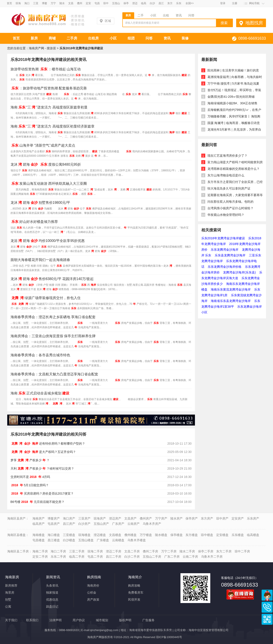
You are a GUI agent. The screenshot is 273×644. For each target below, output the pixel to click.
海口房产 (69, 518)
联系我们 (32, 620)
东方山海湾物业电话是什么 (226, 175)
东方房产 (207, 518)
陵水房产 (177, 518)
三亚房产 (84, 518)
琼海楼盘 (84, 535)
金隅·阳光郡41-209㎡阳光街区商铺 (231, 97)
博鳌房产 (54, 518)
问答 (191, 15)
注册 (235, 3)
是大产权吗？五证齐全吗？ (43, 452)
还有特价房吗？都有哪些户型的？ (48, 444)
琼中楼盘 (207, 535)
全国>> (190, 3)
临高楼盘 (253, 535)
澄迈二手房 (114, 551)
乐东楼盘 (238, 535)
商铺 (52, 38)
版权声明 (125, 620)
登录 (223, 3)
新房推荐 (11, 585)
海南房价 (93, 585)
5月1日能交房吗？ (30, 485)
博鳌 (45, 3)
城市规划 (102, 620)
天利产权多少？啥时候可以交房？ (42, 468)
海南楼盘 (39, 535)
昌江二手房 (114, 557)
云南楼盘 (118, 540)
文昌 (71, 3)
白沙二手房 (132, 557)
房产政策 (93, 600)
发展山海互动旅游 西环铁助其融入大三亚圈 (49, 184)
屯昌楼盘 (39, 540)
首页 (9, 3)
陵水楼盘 (161, 535)
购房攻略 (134, 585)
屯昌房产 (54, 524)
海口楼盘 (54, 535)
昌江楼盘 (54, 540)
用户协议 (79, 620)
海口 (27, 3)
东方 (170, 3)
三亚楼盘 (69, 535)
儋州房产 (146, 518)
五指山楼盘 (86, 540)
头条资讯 (52, 585)
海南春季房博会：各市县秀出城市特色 (40, 355)
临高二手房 (77, 557)
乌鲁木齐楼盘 (137, 540)
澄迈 (135, 3)
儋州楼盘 (130, 535)
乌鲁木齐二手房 (212, 557)
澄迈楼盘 (100, 535)
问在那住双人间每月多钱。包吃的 (230, 202)
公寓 (8, 607)
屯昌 (97, 3)
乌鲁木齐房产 (152, 524)
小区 (153, 15)
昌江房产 (69, 524)
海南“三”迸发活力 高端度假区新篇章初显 (49, 107)
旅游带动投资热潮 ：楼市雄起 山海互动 (46, 69)
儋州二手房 (150, 551)
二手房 (72, 38)
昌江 (161, 3)
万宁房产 (161, 518)
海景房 (10, 593)
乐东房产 (253, 518)
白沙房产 (84, 524)
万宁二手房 (169, 551)
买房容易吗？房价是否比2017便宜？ (42, 493)
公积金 (92, 593)
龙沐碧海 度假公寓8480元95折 (46, 164)
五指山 (116, 3)
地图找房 (254, 23)
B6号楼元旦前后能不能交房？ (37, 502)
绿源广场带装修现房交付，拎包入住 (46, 298)
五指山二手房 (152, 557)
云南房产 (134, 524)
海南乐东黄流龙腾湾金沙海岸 (231, 289)
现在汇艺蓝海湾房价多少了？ (227, 156)
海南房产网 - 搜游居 (42, 48)
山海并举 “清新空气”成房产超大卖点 (43, 145)
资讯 (179, 15)
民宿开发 (134, 600)
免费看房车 (136, 593)
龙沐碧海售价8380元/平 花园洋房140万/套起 (52, 279)
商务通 (267, 595)
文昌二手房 (132, 551)
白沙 (152, 3)
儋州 (80, 3)
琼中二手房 (242, 551)
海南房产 (39, 518)
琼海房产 (100, 518)
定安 (88, 3)
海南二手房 (40, 551)
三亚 (36, 3)
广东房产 (118, 524)
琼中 (106, 3)
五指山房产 (101, 524)
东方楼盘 (192, 535)
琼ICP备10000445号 (169, 637)
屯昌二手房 (95, 557)
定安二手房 (40, 557)
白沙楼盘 (69, 540)
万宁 (53, 3)
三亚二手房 (77, 551)
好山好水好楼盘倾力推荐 (34, 222)
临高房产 (39, 524)
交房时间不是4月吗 (30, 477)
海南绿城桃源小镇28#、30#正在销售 (233, 103)
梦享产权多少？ (30, 460)
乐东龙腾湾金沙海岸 (225, 250)
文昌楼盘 (115, 535)
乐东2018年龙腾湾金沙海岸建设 (223, 238)
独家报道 (52, 593)
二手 (141, 15)
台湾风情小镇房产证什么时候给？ (230, 208)
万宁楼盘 (146, 535)
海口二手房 (58, 551)
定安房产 (238, 518)
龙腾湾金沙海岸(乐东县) (239, 272)
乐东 (179, 3)
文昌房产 (130, 518)
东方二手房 (224, 551)
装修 (185, 38)
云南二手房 (190, 557)
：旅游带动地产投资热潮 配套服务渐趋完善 (49, 88)
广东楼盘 (103, 540)
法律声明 (55, 620)
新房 (128, 15)
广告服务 (148, 620)
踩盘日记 (52, 607)
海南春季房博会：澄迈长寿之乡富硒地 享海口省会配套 (53, 317)
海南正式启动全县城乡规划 (40, 393)
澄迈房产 (115, 518)
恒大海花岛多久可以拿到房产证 (229, 188)
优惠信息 (52, 600)
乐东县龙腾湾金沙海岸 (230, 255)
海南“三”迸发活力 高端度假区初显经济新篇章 (53, 126)
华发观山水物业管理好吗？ (226, 215)
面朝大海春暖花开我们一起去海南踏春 (40, 260)
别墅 (8, 600)
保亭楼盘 (177, 535)
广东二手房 (172, 557)
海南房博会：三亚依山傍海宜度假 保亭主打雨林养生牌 (53, 336)
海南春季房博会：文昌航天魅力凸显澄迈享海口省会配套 (54, 374)
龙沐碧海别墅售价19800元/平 (40, 203)
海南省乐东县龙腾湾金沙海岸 (231, 301)
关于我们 (11, 620)
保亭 (126, 3)
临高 (144, 3)
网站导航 (254, 3)
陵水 (62, 3)
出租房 (93, 38)
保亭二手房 (206, 551)
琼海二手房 (95, 551)
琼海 (18, 3)
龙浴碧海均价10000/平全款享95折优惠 (48, 241)
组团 (131, 38)
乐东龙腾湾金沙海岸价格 (225, 267)
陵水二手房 (187, 551)
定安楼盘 (222, 535)
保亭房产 (192, 518)
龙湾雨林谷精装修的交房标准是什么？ (234, 169)
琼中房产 (222, 518)
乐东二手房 (58, 557)
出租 (166, 15)
